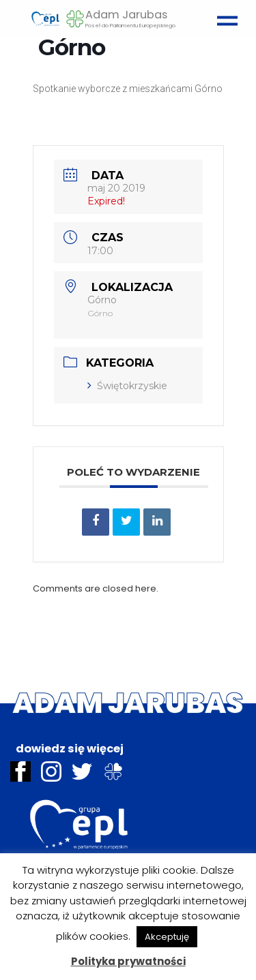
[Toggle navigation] (224, 15)
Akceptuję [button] (167, 937)
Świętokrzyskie (127, 386)
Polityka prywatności (128, 961)
